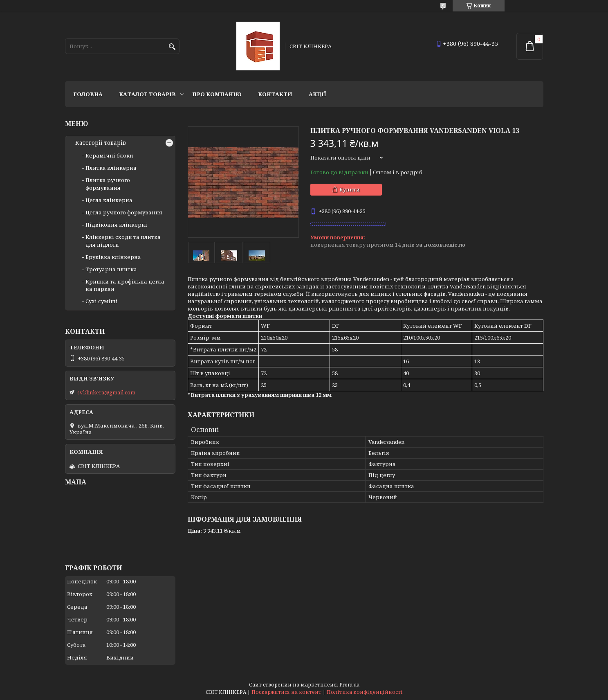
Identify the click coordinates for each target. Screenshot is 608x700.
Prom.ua (349, 685)
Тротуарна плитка (111, 269)
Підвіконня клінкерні (116, 225)
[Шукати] (172, 47)
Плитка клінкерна (111, 168)
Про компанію (217, 94)
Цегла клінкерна (109, 200)
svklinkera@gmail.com (106, 392)
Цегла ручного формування (124, 212)
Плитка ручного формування (108, 184)
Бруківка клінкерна (113, 257)
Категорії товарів (101, 143)
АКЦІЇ (317, 94)
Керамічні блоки (109, 155)
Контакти (275, 94)
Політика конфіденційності (365, 692)
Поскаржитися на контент (286, 692)
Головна (88, 94)
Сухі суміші (102, 301)
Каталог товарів (147, 94)
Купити (350, 189)
